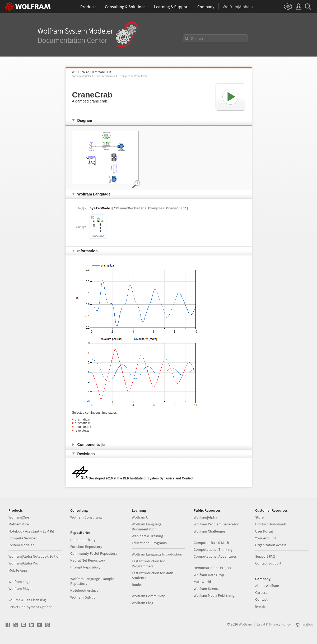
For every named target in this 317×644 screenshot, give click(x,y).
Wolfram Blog (143, 603)
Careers (261, 592)
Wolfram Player (21, 589)
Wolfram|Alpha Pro (23, 563)
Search (197, 39)
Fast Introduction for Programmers (148, 563)
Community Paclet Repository (94, 553)
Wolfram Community (148, 596)
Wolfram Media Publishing (214, 595)
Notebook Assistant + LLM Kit (31, 531)
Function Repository (86, 547)
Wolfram (246, 624)
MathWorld (202, 582)
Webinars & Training (147, 536)
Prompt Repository (85, 567)
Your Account (266, 538)
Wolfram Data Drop (209, 575)
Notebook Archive (84, 590)
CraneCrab (140, 76)
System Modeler (82, 76)
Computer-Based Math (211, 543)
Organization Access (271, 545)
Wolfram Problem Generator (216, 524)
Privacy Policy (280, 624)
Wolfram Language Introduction (157, 554)
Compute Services (23, 538)
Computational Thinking (213, 549)
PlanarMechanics (105, 76)
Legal (261, 624)
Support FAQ (265, 556)
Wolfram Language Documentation (147, 526)
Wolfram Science (207, 589)
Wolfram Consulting (86, 517)
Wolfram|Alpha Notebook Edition (34, 556)
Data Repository (83, 540)
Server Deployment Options (30, 607)
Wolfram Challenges (209, 531)
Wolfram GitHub (83, 597)
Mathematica (19, 524)
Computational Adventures (215, 556)
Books (137, 585)
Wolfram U (140, 517)
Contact (261, 599)
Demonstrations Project (212, 568)
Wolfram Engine (21, 582)
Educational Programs (149, 543)
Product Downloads (271, 524)
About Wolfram (267, 586)
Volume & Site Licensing (27, 600)
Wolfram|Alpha (205, 517)
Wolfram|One (19, 517)
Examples (124, 76)
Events (260, 606)
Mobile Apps (18, 570)
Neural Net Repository (88, 560)
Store (259, 517)
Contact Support (268, 563)
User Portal (264, 531)
